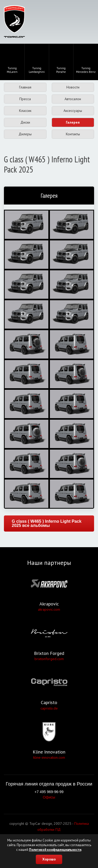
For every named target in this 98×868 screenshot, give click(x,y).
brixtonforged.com (49, 659)
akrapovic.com (49, 609)
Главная (25, 87)
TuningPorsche (61, 61)
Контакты (73, 134)
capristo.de (49, 708)
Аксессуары (73, 111)
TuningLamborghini (37, 61)
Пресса (25, 99)
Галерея (73, 122)
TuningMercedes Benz (86, 61)
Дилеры (25, 134)
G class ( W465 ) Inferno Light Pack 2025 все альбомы (47, 523)
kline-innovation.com (49, 757)
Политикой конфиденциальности (55, 850)
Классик (25, 111)
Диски (25, 122)
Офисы (49, 797)
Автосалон (73, 99)
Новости (73, 87)
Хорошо (49, 859)
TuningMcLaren (12, 61)
